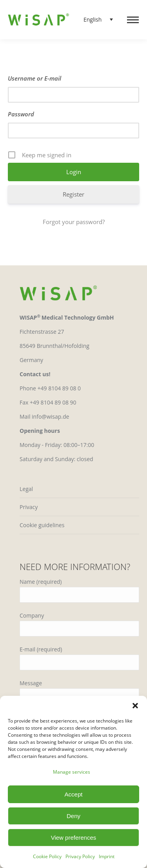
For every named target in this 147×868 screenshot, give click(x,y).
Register (73, 194)
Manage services (72, 772)
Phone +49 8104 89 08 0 (50, 388)
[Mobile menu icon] (133, 20)
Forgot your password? (74, 222)
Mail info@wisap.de (44, 417)
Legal (26, 489)
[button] (135, 706)
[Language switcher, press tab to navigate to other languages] (95, 20)
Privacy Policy (80, 856)
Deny (73, 816)
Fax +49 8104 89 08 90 (48, 402)
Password (21, 114)
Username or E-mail (34, 78)
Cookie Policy (47, 856)
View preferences (74, 838)
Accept (74, 794)
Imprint (107, 856)
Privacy (29, 507)
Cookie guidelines (42, 525)
